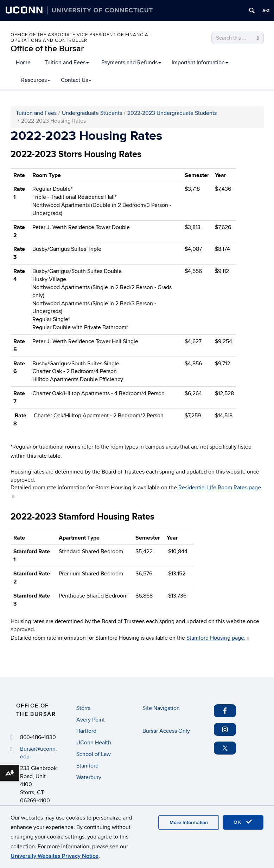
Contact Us (76, 80)
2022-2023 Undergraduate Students (172, 113)
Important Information (200, 63)
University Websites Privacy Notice (55, 856)
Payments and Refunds (131, 63)
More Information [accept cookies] (189, 823)
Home (23, 63)
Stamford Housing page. (218, 638)
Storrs (83, 708)
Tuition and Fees (67, 63)
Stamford (87, 766)
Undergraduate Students (92, 113)
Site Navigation (161, 708)
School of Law (94, 754)
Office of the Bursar (47, 49)
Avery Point (91, 720)
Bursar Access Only (166, 731)
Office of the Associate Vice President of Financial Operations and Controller (81, 38)
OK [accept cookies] (243, 822)
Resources (36, 80)
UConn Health (94, 743)
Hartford (86, 731)
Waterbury (89, 777)
